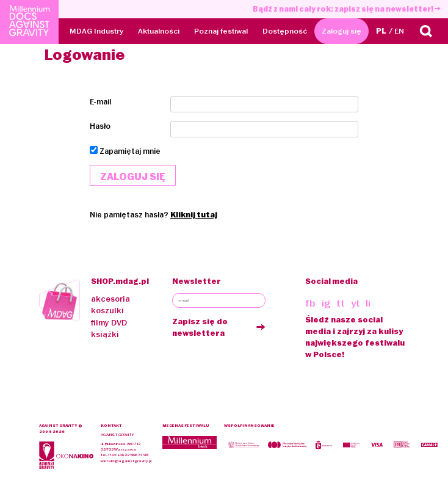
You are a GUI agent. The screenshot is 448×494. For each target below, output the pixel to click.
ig (326, 303)
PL (381, 31)
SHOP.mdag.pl (120, 281)
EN (399, 31)
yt (356, 303)
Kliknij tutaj (194, 215)
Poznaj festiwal (221, 31)
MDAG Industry (96, 31)
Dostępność (285, 31)
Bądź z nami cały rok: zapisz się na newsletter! (347, 9)
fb (310, 303)
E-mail (100, 102)
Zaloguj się (341, 31)
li (368, 303)
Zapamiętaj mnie (130, 151)
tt (341, 303)
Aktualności (159, 31)
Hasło (100, 126)
